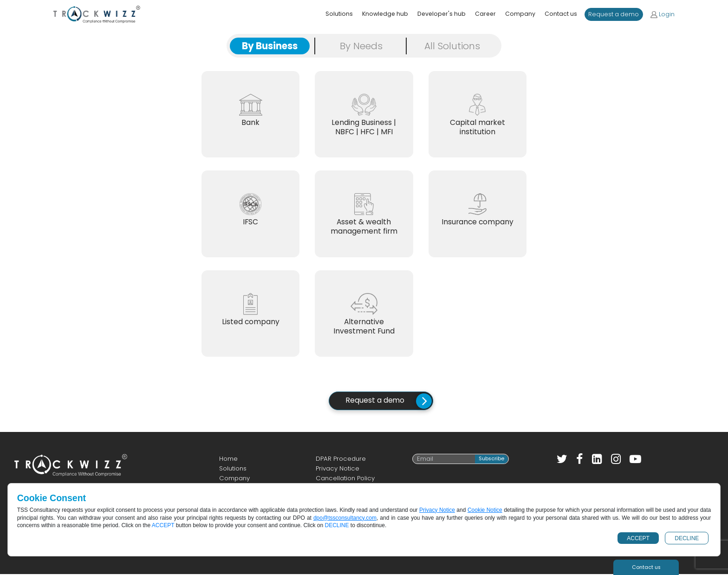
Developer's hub (442, 14)
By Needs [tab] (361, 46)
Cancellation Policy (345, 480)
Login (663, 14)
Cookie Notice (485, 510)
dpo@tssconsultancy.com (345, 518)
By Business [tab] (270, 46)
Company (520, 14)
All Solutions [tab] (452, 46)
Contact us (561, 14)
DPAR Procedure (341, 460)
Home (228, 460)
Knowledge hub (385, 14)
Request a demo (614, 14)
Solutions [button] (339, 14)
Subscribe (491, 460)
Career (485, 14)
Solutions (233, 470)
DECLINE (687, 538)
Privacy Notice (338, 470)
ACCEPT (638, 538)
